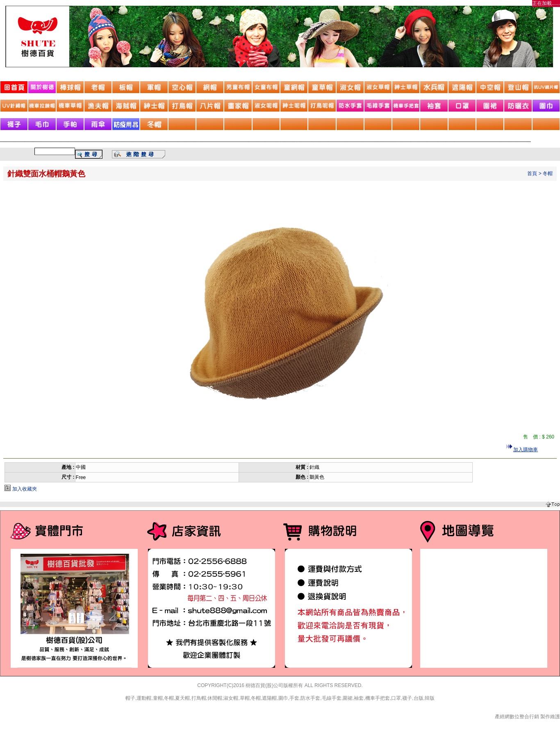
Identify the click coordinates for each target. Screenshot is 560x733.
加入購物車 (526, 450)
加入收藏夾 (25, 489)
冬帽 (548, 174)
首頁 (532, 174)
